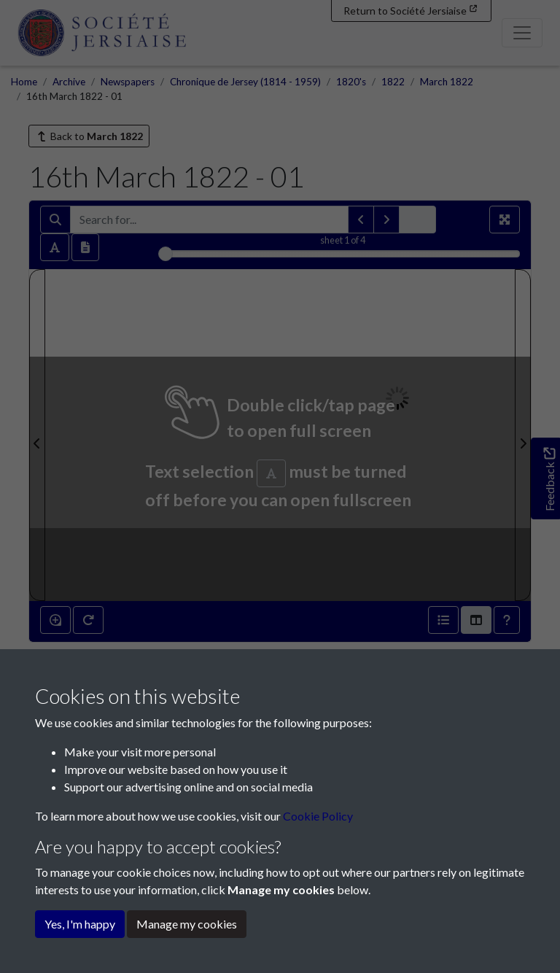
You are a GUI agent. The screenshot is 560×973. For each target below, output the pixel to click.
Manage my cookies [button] (187, 924)
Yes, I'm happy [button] (80, 924)
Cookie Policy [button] (318, 816)
